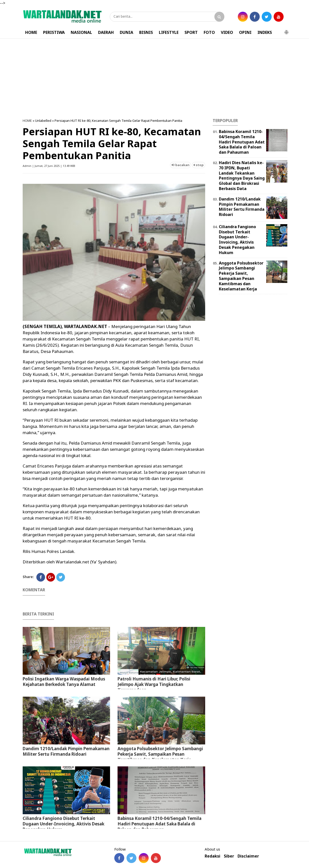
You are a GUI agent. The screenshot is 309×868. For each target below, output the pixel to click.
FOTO (209, 32)
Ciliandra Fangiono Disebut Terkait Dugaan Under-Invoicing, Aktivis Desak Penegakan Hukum (63, 824)
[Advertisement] (155, 78)
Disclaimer (248, 856)
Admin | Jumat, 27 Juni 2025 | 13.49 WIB (49, 166)
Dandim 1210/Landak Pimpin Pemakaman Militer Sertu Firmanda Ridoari (66, 751)
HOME (31, 32)
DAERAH (106, 32)
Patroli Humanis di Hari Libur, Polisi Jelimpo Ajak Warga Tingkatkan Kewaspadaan (154, 684)
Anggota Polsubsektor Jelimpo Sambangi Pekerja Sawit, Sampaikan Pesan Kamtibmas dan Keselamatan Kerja (160, 754)
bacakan (181, 165)
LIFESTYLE (169, 32)
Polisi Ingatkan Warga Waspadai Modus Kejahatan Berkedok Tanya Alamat (64, 682)
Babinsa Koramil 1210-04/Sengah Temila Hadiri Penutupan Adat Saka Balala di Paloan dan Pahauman (159, 824)
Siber (229, 856)
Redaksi (213, 856)
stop (199, 165)
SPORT (191, 32)
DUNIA (126, 32)
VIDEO (227, 32)
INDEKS (265, 32)
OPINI (245, 32)
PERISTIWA (54, 32)
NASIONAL (81, 32)
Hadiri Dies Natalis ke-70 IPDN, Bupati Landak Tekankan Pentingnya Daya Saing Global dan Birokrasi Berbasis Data (242, 176)
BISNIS (146, 32)
